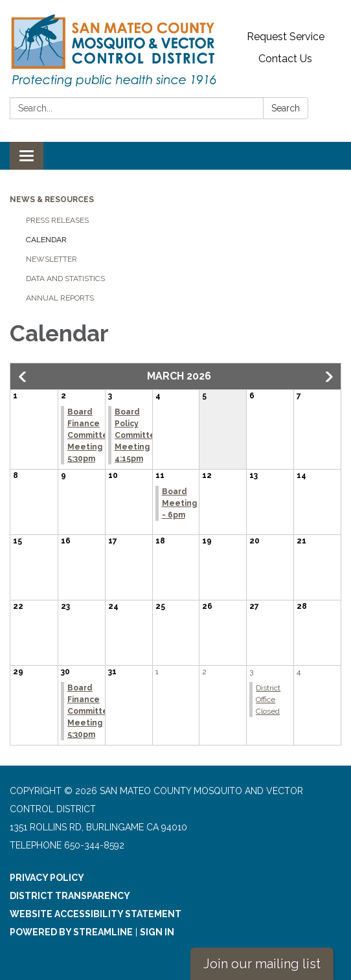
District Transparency (70, 896)
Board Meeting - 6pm (179, 503)
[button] (23, 377)
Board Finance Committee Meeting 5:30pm (91, 435)
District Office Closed (268, 700)
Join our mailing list (262, 964)
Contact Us (285, 59)
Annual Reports (60, 298)
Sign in (157, 932)
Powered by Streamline (71, 932)
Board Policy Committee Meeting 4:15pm (138, 435)
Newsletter (51, 259)
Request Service (286, 37)
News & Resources (52, 199)
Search (286, 108)
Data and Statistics (65, 279)
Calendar (46, 240)
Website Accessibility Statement (96, 914)
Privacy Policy (47, 878)
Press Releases (57, 220)
